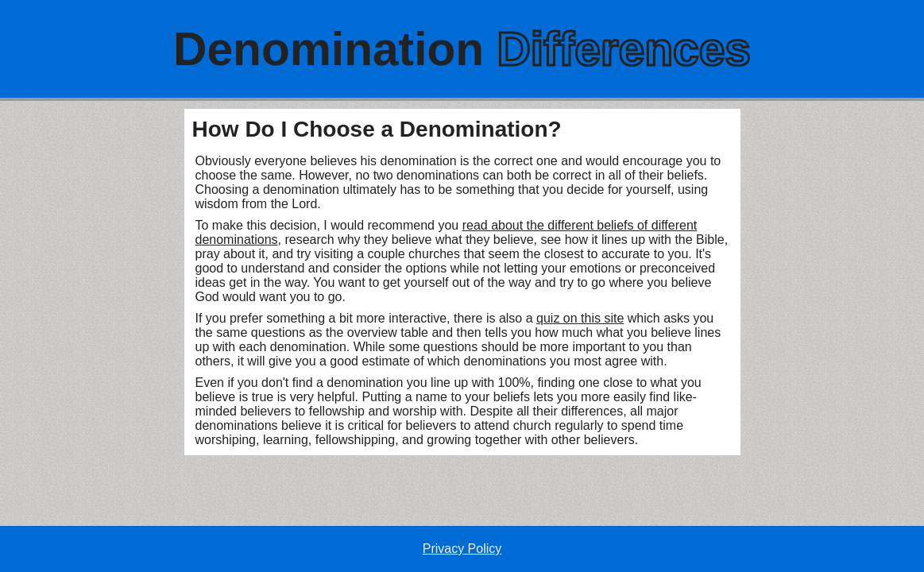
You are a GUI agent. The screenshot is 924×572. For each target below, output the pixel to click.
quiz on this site (580, 318)
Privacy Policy (462, 549)
